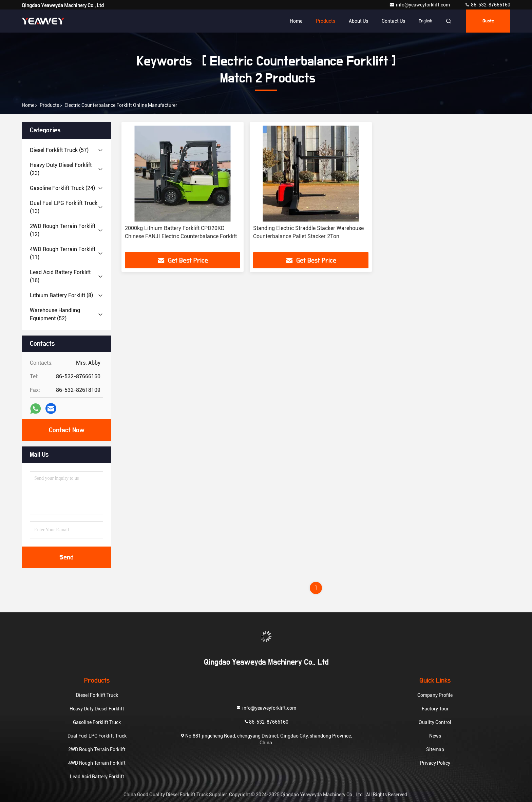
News (435, 736)
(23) (61, 169)
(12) (63, 230)
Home (296, 21)
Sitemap (435, 749)
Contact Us (393, 21)
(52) (55, 314)
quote (488, 21)
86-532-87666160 (487, 5)
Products (326, 21)
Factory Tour (435, 709)
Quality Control (435, 722)
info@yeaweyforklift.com (420, 5)
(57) (59, 150)
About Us (358, 21)
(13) (64, 207)
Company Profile (435, 695)
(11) (63, 253)
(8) (61, 295)
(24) (62, 188)
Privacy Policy (435, 763)
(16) (60, 276)
